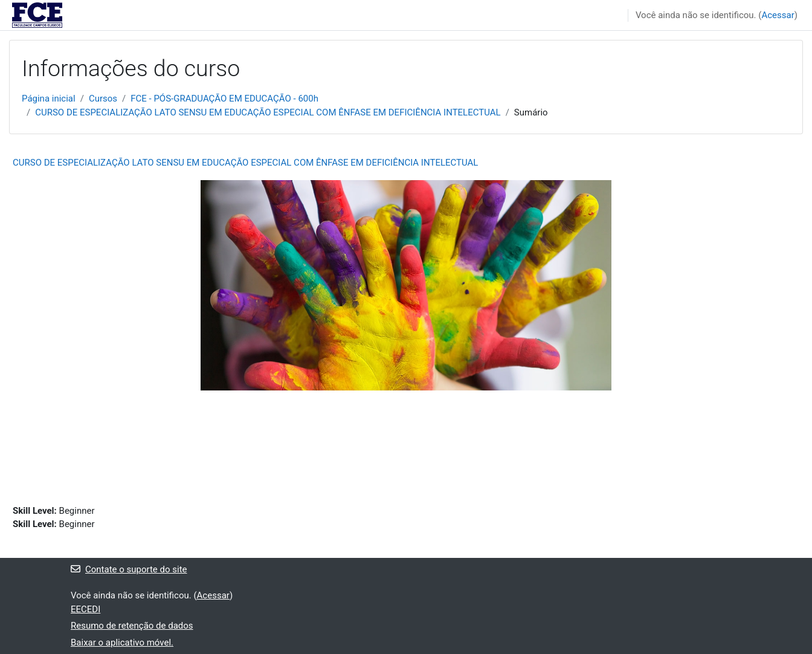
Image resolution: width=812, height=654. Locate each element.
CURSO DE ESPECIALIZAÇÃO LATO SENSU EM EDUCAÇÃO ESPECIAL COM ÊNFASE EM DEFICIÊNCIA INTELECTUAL (268, 112)
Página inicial (49, 99)
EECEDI (85, 609)
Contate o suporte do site (129, 569)
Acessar (778, 15)
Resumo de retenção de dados (132, 626)
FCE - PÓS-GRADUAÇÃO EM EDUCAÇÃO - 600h (224, 99)
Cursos (103, 99)
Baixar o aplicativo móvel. (122, 643)
